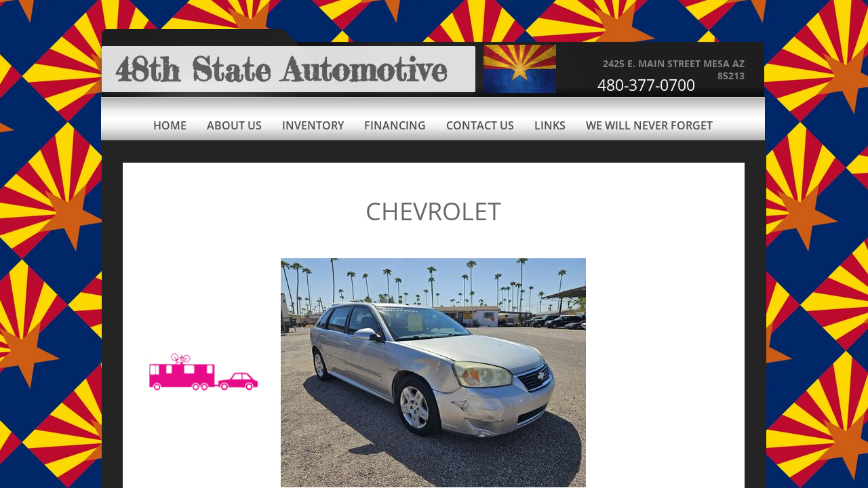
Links (550, 125)
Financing (395, 125)
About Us (234, 125)
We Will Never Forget (649, 125)
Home (170, 125)
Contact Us (480, 125)
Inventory (313, 125)
